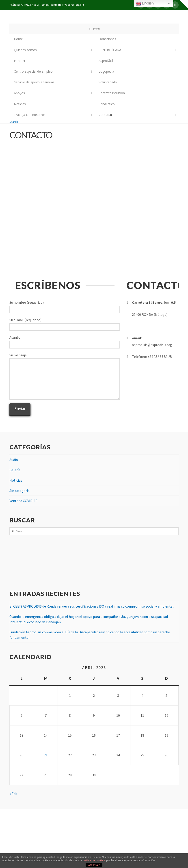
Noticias (16, 480)
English (145, 4)
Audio (14, 460)
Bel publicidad (105, 851)
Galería (15, 470)
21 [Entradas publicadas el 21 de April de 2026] (46, 755)
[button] (184, 4)
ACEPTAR (94, 865)
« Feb (13, 794)
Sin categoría (19, 491)
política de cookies (94, 860)
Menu (94, 29)
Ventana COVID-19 (23, 501)
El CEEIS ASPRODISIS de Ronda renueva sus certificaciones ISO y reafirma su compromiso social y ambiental (92, 606)
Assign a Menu (94, 843)
